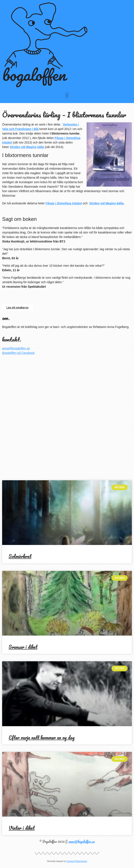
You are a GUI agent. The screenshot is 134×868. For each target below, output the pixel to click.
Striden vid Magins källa (27, 147)
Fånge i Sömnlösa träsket (64, 203)
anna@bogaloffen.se (16, 348)
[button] (67, 95)
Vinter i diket (22, 828)
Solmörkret (20, 556)
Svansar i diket (23, 647)
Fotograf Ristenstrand (77, 861)
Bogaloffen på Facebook (18, 353)
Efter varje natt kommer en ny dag (42, 737)
